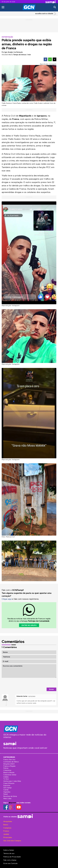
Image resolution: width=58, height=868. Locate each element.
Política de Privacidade (12, 857)
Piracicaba (8, 837)
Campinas (7, 828)
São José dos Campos (12, 841)
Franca (6, 831)
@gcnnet (12, 803)
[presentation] (40, 683)
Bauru (6, 825)
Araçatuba (8, 821)
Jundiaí (6, 834)
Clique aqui (7, 599)
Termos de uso (9, 853)
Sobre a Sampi (9, 850)
